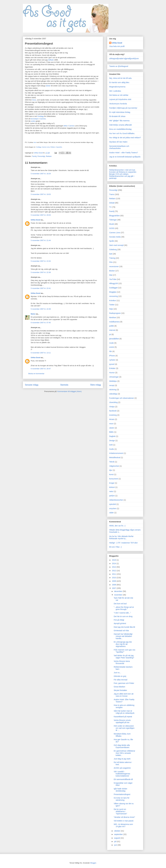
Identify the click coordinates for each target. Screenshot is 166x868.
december (118, 591)
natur (111, 491)
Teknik (112, 462)
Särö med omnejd (116, 245)
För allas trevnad (120, 680)
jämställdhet (114, 339)
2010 (114, 578)
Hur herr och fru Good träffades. (122, 133)
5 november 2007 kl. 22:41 (41, 288)
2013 (114, 567)
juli (115, 841)
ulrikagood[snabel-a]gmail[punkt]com (124, 58)
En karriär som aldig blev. (119, 82)
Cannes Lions (46, 147)
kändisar (113, 317)
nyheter (112, 360)
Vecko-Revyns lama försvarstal (122, 662)
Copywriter (59, 147)
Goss (34, 100)
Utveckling (113, 402)
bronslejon (35, 119)
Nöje (111, 309)
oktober (117, 831)
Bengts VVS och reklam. (119, 174)
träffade (51, 60)
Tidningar (113, 220)
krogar (112, 483)
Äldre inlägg (96, 385)
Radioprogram (115, 313)
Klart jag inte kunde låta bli (124, 627)
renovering (113, 296)
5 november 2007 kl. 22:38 (41, 272)
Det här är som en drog (123, 616)
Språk (112, 241)
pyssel (112, 364)
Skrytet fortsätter (120, 690)
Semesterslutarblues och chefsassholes (119, 147)
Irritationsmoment (116, 453)
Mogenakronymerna (117, 87)
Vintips (112, 407)
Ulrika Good (36, 220)
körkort (112, 487)
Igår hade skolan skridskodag (120, 790)
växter (112, 428)
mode (111, 343)
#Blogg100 (114, 283)
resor (111, 424)
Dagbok (112, 436)
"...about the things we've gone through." (124, 608)
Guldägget (113, 288)
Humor (112, 373)
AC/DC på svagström (122, 768)
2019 (114, 560)
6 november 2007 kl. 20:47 (41, 369)
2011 (114, 574)
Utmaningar (114, 377)
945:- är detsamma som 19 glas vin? (123, 825)
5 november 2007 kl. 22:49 (41, 309)
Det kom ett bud (120, 604)
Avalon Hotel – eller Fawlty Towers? (124, 153)
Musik (112, 224)
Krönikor (113, 301)
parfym (112, 496)
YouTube (113, 279)
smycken (113, 508)
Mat (111, 275)
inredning (113, 415)
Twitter (112, 305)
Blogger (93, 863)
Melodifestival (115, 457)
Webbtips (113, 381)
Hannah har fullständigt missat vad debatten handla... (123, 636)
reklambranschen (116, 500)
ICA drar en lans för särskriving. (122, 799)
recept (112, 385)
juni (116, 845)
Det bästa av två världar (119, 95)
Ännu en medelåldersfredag (120, 129)
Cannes (43, 119)
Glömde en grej (120, 676)
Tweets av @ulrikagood (119, 66)
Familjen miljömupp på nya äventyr (123, 108)
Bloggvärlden (115, 216)
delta (65, 126)
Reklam (53, 147)
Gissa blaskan (119, 687)
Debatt (112, 203)
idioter (48, 86)
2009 (114, 581)
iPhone (112, 356)
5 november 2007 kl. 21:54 (41, 261)
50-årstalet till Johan (117, 116)
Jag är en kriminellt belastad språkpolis (125, 157)
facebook (113, 411)
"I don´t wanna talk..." (122, 613)
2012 (114, 571)
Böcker (112, 271)
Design (112, 441)
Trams (112, 194)
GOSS (112, 228)
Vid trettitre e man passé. (124, 821)
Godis (112, 449)
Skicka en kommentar (36, 374)
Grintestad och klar (121, 631)
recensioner (114, 266)
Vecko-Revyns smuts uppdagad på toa (122, 721)
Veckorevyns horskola (118, 104)
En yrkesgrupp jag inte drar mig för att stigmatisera (123, 644)
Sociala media (115, 237)
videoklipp (113, 394)
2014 (114, 563)
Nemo (33, 314)
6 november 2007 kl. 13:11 (41, 353)
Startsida (64, 385)
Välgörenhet (114, 466)
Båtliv (111, 432)
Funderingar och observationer (122, 398)
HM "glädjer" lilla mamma (119, 121)
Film (111, 262)
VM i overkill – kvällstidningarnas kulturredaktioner (122, 774)
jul (110, 334)
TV (110, 207)
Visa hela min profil (117, 46)
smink (112, 347)
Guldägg (40, 116)
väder (111, 513)
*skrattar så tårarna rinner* (124, 817)
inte (35, 142)
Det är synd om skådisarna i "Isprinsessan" (120, 811)
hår (110, 351)
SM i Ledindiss (115, 91)
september (119, 834)
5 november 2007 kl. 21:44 (41, 240)
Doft (111, 445)
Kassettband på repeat (123, 717)
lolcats (112, 419)
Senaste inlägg (32, 385)
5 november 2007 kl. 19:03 (41, 194)
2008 (114, 585)
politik (112, 326)
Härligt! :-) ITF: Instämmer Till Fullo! (123, 543)
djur (111, 470)
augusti (117, 838)
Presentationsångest (122, 794)
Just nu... (117, 673)
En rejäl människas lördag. (120, 112)
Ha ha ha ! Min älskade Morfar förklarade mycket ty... (121, 537)
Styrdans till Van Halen (118, 142)
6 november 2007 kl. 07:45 (41, 323)
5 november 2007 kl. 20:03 (41, 215)
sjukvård (113, 504)
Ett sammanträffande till (123, 779)
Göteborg (113, 250)
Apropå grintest (120, 623)
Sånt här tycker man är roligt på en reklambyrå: (124, 712)
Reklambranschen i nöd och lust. (122, 170)
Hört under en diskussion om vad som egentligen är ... (124, 728)
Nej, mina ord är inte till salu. (121, 78)
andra (33, 121)
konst (111, 474)
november (118, 595)
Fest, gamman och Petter (124, 683)
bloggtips (113, 292)
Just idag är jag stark (122, 759)
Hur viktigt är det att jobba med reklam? (125, 138)
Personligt (41, 156)
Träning (112, 258)
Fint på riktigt (119, 620)
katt (111, 254)
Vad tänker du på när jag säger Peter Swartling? (124, 657)
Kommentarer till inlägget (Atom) (69, 391)
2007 (114, 588)
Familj (34, 156)
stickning (113, 390)
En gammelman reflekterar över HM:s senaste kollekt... (124, 753)
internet (112, 330)
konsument (114, 479)
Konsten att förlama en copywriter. (123, 172)
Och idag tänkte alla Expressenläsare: (122, 746)
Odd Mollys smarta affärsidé (120, 125)
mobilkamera (114, 322)
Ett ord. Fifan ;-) (115, 547)
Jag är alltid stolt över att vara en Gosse (124, 695)
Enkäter (112, 368)
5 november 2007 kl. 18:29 (41, 174)
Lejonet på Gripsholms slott (120, 99)
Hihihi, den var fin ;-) (117, 526)
